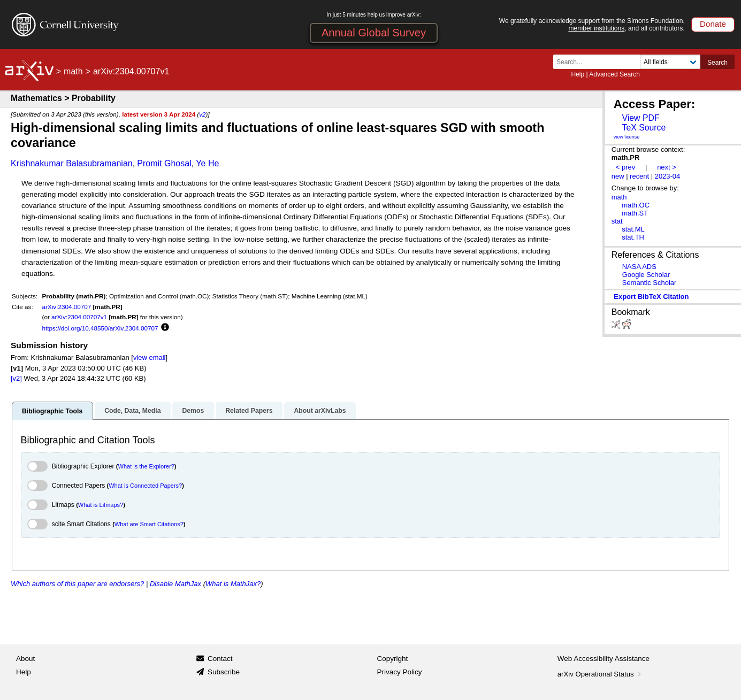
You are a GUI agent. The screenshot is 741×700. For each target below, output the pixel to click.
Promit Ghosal (164, 163)
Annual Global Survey (374, 33)
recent (639, 176)
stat (617, 221)
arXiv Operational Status (601, 674)
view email (149, 357)
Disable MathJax (175, 584)
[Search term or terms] (600, 62)
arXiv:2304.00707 (67, 307)
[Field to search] (670, 62)
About (25, 659)
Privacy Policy (400, 672)
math (73, 71)
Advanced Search (614, 74)
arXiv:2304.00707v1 (79, 317)
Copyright (393, 659)
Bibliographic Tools (52, 411)
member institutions (596, 28)
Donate (713, 24)
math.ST (635, 213)
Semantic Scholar (650, 283)
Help (578, 74)
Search (717, 63)
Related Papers (249, 411)
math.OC (636, 205)
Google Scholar (646, 275)
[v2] (16, 378)
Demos (193, 411)
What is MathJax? (233, 584)
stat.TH (633, 237)
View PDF (640, 118)
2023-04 (668, 176)
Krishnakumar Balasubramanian (72, 163)
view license (627, 137)
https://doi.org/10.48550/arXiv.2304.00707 (100, 328)
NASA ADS (639, 267)
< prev (625, 167)
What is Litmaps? (101, 505)
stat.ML (633, 229)
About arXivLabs (320, 411)
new (618, 176)
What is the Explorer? (146, 466)
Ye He (207, 163)
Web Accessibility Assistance (604, 659)
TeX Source (644, 128)
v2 (202, 114)
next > (667, 167)
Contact (220, 659)
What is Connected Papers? (145, 486)
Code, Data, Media (132, 411)
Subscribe (224, 672)
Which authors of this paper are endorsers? (77, 584)
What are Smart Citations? (149, 524)
